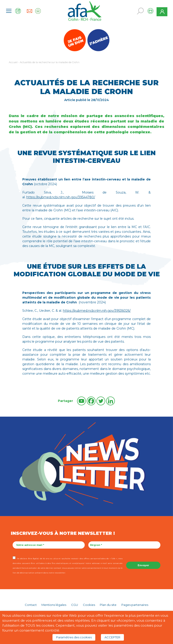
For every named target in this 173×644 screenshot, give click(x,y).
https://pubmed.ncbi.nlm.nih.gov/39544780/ (61, 197)
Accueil (13, 62)
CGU (75, 605)
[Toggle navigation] (9, 11)
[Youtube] (81, 401)
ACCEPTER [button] (112, 637)
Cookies (89, 605)
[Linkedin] (110, 401)
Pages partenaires (135, 605)
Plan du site (108, 605)
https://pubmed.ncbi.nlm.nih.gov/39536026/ (97, 311)
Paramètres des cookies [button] (74, 637)
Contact (31, 605)
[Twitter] (101, 401)
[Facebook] (91, 401)
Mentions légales (54, 605)
